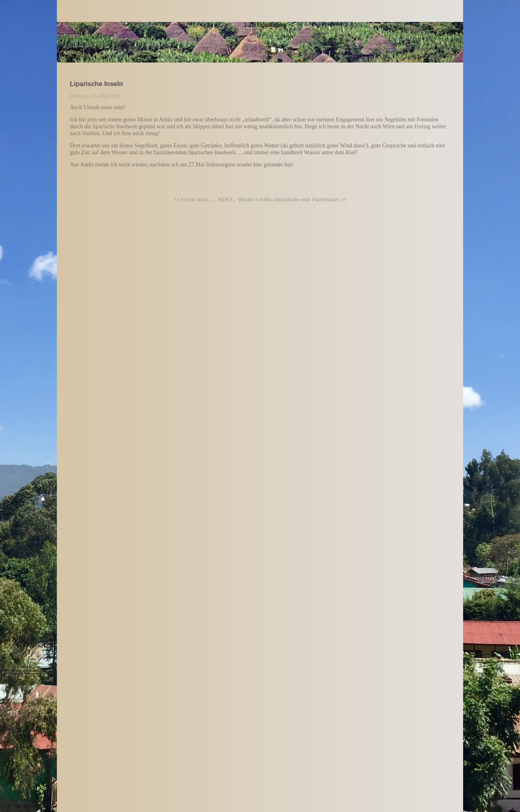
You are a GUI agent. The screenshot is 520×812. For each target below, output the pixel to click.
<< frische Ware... (193, 200)
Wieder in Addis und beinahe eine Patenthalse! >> (292, 200)
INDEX (225, 200)
